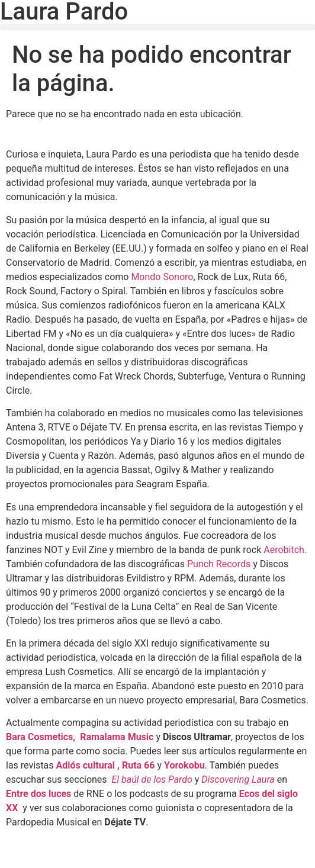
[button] (157, 27)
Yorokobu (184, 765)
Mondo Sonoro (162, 277)
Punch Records (219, 564)
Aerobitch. (285, 550)
